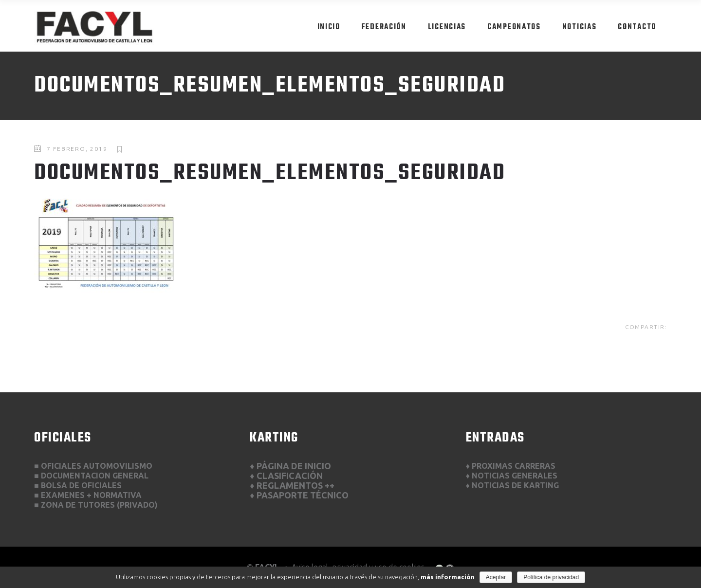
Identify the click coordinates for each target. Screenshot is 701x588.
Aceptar (496, 577)
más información (448, 577)
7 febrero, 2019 (77, 149)
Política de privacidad (551, 577)
